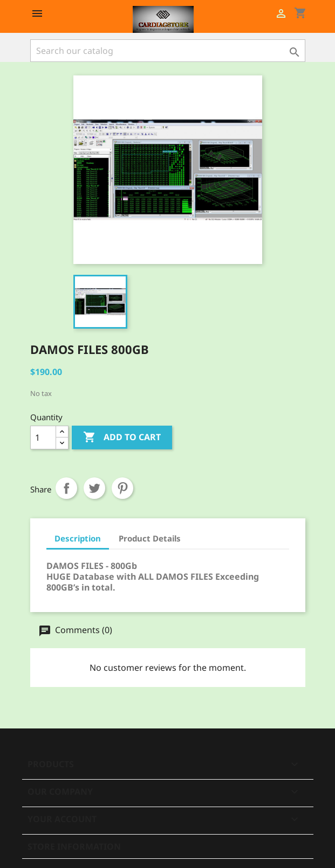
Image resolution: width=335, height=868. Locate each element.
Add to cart (122, 438)
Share (66, 488)
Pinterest (122, 488)
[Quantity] (43, 438)
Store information (74, 846)
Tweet (94, 488)
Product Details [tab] (150, 538)
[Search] (168, 51)
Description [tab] (78, 538)
